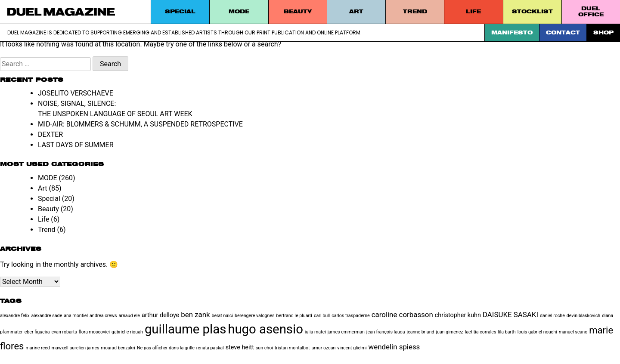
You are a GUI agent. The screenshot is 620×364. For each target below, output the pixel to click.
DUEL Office (591, 11)
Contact (563, 32)
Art (356, 11)
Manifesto (512, 32)
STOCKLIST (532, 11)
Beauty (298, 11)
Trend (415, 11)
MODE (239, 11)
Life (473, 11)
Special (180, 11)
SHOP (603, 32)
